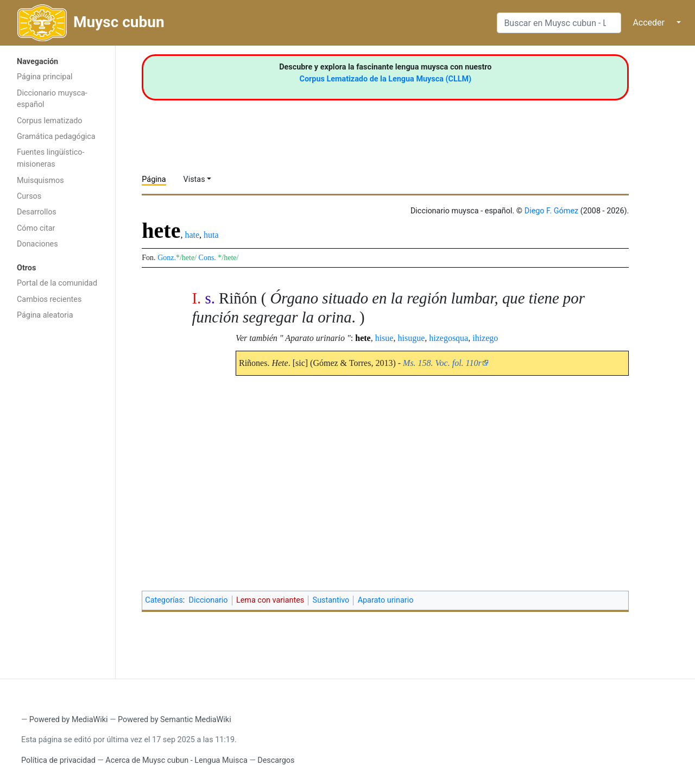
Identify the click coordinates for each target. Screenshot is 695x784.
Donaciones (37, 244)
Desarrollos (37, 212)
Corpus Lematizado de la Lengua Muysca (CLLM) (386, 79)
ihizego (485, 338)
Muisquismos (40, 181)
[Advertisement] (58, 498)
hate (192, 235)
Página (154, 179)
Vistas (194, 179)
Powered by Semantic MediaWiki (175, 720)
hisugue (411, 338)
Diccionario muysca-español (52, 99)
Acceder (649, 23)
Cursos (29, 196)
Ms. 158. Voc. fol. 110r (442, 363)
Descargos (276, 760)
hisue (384, 338)
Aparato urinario (386, 600)
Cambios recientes (49, 299)
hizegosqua (448, 338)
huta (211, 235)
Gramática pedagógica (56, 137)
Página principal (45, 77)
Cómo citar (36, 228)
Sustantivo (331, 600)
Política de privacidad (58, 760)
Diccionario (208, 600)
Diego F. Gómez (552, 211)
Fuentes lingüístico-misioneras (51, 158)
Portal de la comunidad (57, 283)
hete (363, 338)
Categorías (164, 600)
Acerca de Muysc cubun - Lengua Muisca (176, 760)
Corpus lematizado (50, 121)
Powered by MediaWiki (69, 720)
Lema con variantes (270, 600)
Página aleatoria (45, 315)
